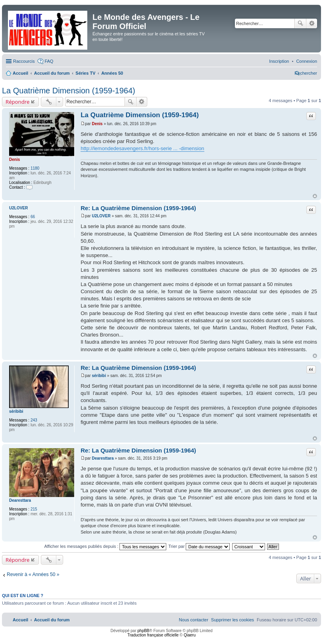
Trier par (199, 546)
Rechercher (300, 23)
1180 (35, 168)
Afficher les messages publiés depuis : (105, 546)
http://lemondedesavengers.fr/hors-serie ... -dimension (142, 148)
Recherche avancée (312, 23)
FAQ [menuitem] (49, 61)
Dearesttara (20, 500)
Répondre (18, 102)
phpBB (143, 631)
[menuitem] (307, 61)
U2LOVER (18, 208)
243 (34, 420)
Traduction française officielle (153, 635)
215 (34, 509)
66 (33, 217)
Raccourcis (24, 61)
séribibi (16, 411)
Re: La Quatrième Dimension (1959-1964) (138, 208)
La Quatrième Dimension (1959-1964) (69, 91)
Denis (14, 160)
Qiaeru (190, 635)
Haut (315, 196)
